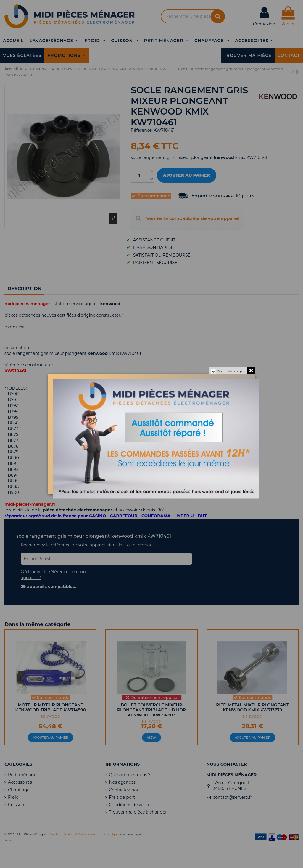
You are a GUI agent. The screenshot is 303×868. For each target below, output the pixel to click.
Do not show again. (232, 371)
